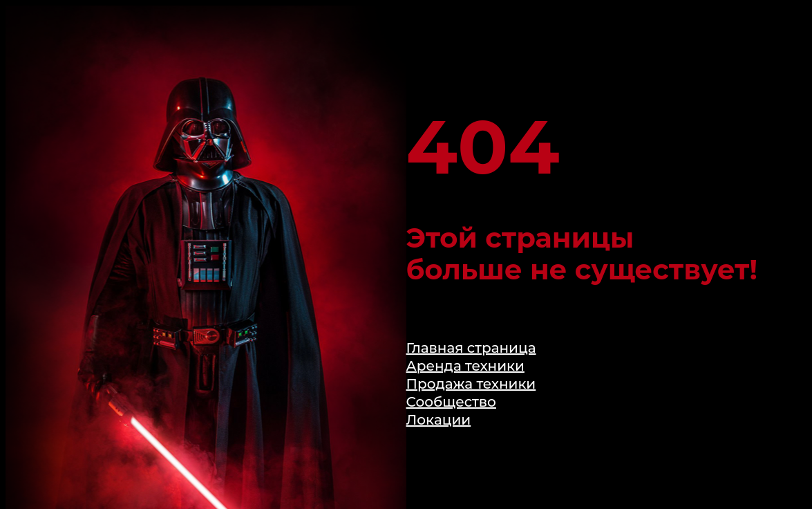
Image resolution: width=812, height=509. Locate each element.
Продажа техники (471, 384)
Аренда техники (465, 366)
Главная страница (471, 348)
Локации (439, 420)
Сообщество (451, 402)
